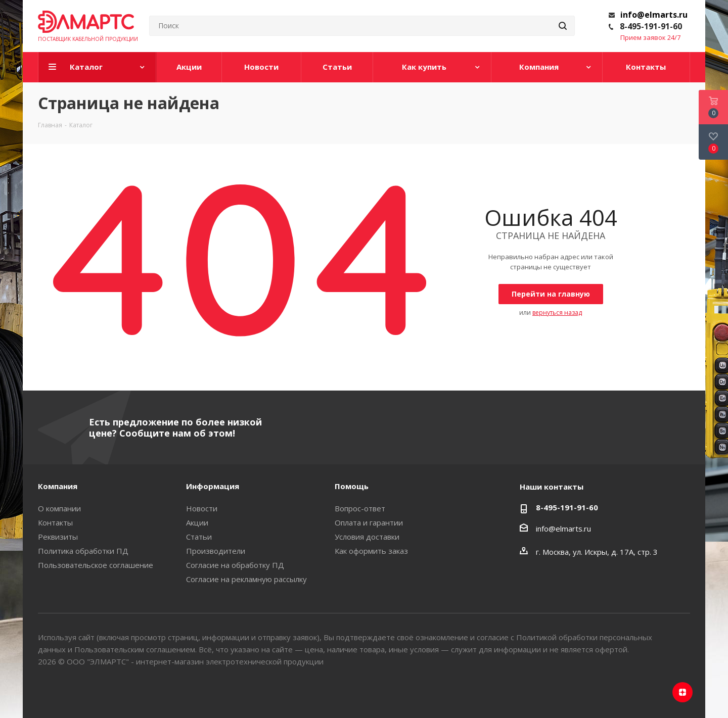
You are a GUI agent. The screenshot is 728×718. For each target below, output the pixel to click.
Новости (202, 508)
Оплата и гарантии (369, 522)
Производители (216, 551)
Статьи (199, 537)
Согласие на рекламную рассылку (246, 579)
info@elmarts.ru (654, 15)
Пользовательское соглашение (96, 565)
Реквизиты (58, 537)
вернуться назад (557, 313)
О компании (59, 508)
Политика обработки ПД (83, 551)
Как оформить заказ (371, 551)
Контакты (55, 522)
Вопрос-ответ (360, 508)
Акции (197, 522)
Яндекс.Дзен (682, 692)
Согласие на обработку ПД (235, 565)
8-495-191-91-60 (651, 26)
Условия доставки (367, 537)
